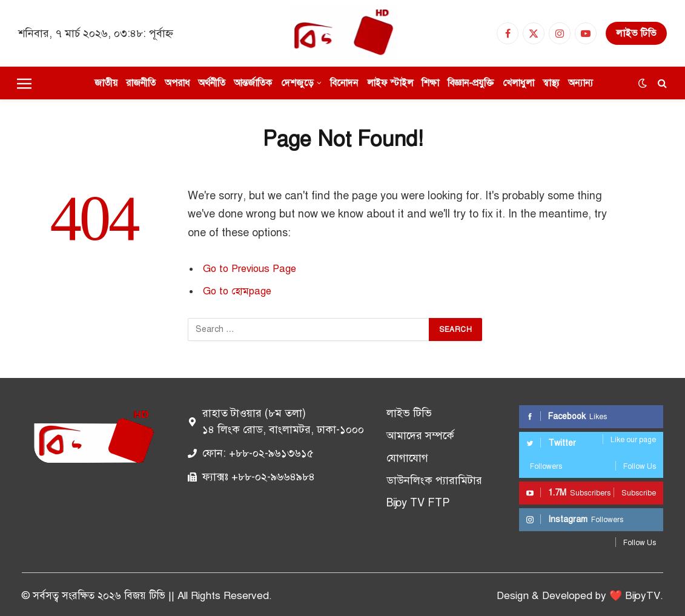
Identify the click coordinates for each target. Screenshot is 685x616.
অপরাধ (177, 83)
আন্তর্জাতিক (253, 83)
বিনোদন (344, 83)
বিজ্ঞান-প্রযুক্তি (471, 83)
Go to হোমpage (237, 291)
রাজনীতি (141, 83)
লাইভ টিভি (636, 33)
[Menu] (24, 83)
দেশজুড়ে (297, 83)
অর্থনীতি (212, 83)
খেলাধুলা (518, 83)
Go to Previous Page (250, 269)
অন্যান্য (581, 83)
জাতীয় (106, 83)
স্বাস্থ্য (551, 83)
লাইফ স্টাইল (390, 83)
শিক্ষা (430, 83)
